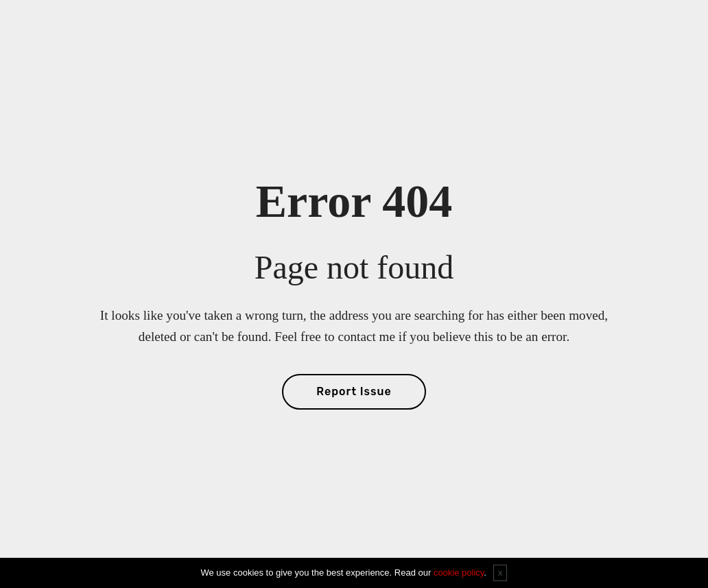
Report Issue (354, 391)
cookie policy (459, 573)
